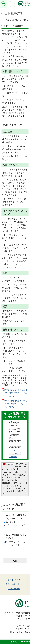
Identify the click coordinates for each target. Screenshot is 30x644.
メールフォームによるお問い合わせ (15, 453)
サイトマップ (14, 580)
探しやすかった (12, 542)
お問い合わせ (14, 589)
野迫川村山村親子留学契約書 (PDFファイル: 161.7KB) (16, 404)
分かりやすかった (13, 522)
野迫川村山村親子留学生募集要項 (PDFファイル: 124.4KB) (16, 393)
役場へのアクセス (14, 584)
